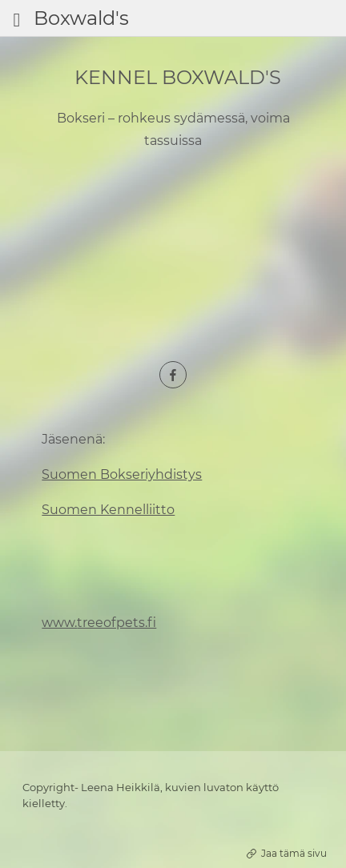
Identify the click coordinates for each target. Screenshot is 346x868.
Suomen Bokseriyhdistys (122, 474)
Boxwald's (81, 18)
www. (59, 623)
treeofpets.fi (117, 623)
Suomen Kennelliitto (108, 510)
